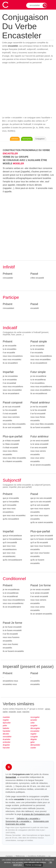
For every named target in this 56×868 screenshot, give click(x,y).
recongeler (35, 717)
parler (5, 712)
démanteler (35, 745)
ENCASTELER (10, 154)
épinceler (7, 723)
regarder (12, 712)
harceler (6, 748)
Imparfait (8, 372)
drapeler (6, 745)
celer (33, 723)
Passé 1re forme (41, 585)
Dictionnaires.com (41, 821)
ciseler (33, 748)
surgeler (34, 725)
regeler (6, 720)
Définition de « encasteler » (28, 819)
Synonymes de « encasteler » (19, 821)
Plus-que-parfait (13, 436)
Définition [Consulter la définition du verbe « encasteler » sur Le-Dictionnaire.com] (15, 139)
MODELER (18, 164)
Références (20, 856)
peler (5, 725)
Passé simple (39, 341)
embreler (7, 742)
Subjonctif (12, 480)
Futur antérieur (40, 436)
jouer (19, 712)
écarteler (7, 739)
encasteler (35, 731)
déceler (6, 734)
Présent (8, 274)
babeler (6, 728)
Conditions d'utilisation (37, 856)
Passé (34, 274)
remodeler (7, 737)
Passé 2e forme (12, 623)
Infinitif (9, 267)
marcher (26, 712)
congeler (34, 737)
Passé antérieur (40, 402)
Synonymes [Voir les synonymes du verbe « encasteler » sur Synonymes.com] (27, 139)
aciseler (34, 720)
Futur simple (38, 372)
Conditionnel (14, 579)
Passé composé (13, 402)
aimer (48, 709)
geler (33, 742)
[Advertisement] (28, 90)
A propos (9, 856)
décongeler (35, 728)
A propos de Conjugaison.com (36, 814)
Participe (11, 297)
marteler (6, 717)
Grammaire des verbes (15, 824)
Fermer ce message (34, 865)
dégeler (34, 739)
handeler (7, 731)
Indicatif (10, 328)
